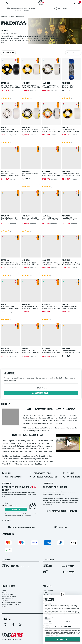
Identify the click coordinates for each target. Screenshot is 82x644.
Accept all (63, 639)
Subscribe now (16, 510)
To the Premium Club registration (61, 511)
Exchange (69, 473)
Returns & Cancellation (40, 473)
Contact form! (25, 567)
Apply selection (63, 627)
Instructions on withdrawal (9, 596)
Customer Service (72, 477)
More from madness (41, 393)
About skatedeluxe (48, 590)
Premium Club (48, 484)
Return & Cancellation (8, 594)
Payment (4, 590)
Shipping (7, 473)
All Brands (46, 592)
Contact (4, 606)
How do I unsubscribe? (26, 515)
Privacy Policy (54, 635)
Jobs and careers (47, 594)
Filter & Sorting (8, 53)
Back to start (41, 388)
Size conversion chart (12, 477)
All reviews (5, 600)
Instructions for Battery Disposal (10, 604)
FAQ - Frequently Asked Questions (43, 477)
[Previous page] (68, 53)
